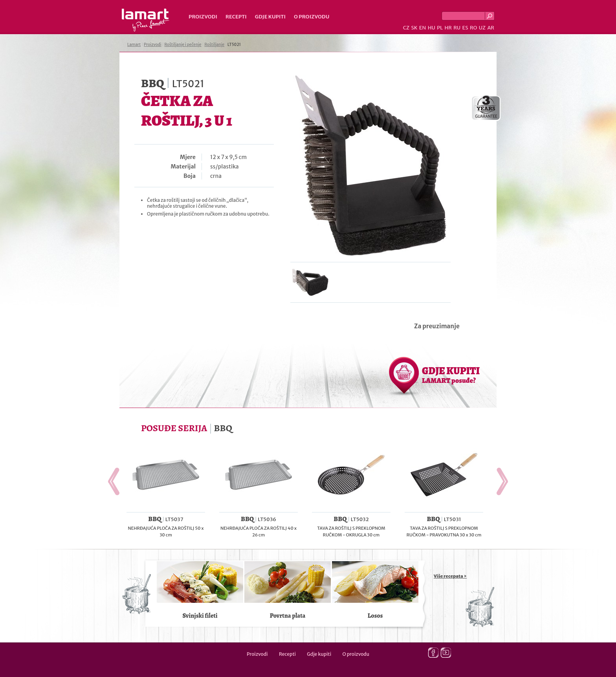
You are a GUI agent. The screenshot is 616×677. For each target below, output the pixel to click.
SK (414, 28)
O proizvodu (312, 17)
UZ (482, 28)
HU (432, 28)
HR (448, 28)
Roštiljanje (214, 45)
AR (491, 28)
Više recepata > (450, 576)
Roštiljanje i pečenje (183, 45)
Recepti (236, 17)
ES (465, 28)
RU (457, 28)
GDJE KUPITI (451, 375)
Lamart (146, 20)
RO (473, 28)
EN (423, 28)
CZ (406, 28)
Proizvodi (203, 17)
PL (440, 28)
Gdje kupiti (270, 17)
